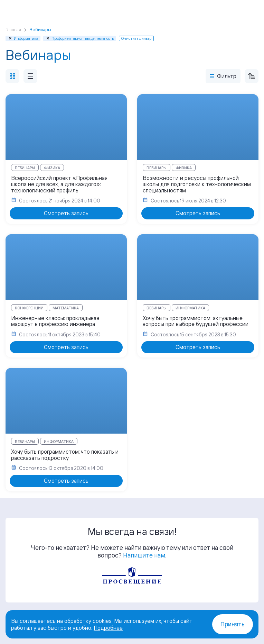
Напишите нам (144, 555)
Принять (233, 624)
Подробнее (108, 628)
